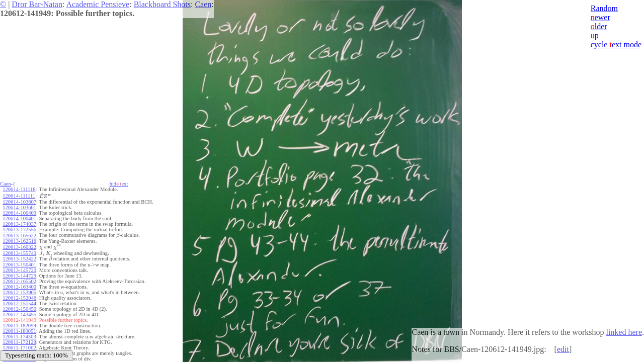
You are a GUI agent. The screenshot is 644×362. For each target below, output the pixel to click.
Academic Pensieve (98, 4)
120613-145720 (19, 270)
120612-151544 (19, 303)
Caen (203, 4)
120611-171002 (19, 348)
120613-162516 (19, 241)
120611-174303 (19, 337)
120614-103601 (19, 207)
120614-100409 (19, 213)
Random (604, 8)
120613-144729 (19, 276)
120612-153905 (19, 292)
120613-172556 (19, 230)
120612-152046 (19, 298)
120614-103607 (19, 202)
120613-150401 (19, 265)
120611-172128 (19, 342)
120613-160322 (19, 247)
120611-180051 (19, 331)
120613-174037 (19, 224)
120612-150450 (19, 309)
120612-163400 (19, 287)
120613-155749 (19, 253)
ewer (600, 17)
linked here (624, 332)
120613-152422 (19, 259)
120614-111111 (19, 196)
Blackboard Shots (162, 4)
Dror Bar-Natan (37, 4)
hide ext (119, 184)
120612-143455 (19, 314)
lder (599, 26)
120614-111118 (19, 189)
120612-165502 (19, 281)
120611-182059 (19, 326)
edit (563, 349)
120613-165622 (19, 236)
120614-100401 (19, 218)
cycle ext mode (616, 44)
